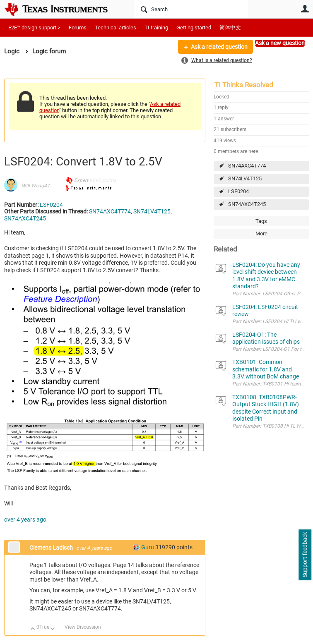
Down (53, 629)
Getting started (194, 28)
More (88, 53)
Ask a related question (219, 47)
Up (33, 629)
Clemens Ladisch (52, 548)
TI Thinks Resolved (244, 85)
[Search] (191, 9)
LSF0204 (238, 191)
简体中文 (230, 28)
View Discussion (83, 627)
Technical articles (116, 28)
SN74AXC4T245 (247, 204)
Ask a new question (280, 43)
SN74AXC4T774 (247, 166)
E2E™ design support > (34, 28)
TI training (156, 28)
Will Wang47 (36, 186)
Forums (78, 28)
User (305, 9)
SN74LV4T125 (245, 178)
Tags (261, 221)
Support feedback (305, 555)
